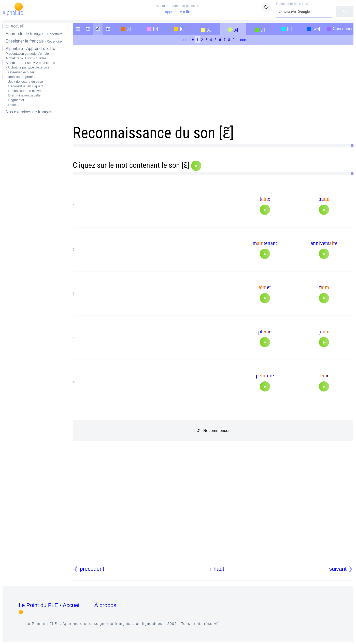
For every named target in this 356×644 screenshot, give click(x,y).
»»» (243, 40)
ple (265, 331)
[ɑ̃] (209, 29)
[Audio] (196, 166)
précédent (92, 569)
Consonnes (343, 29)
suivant (338, 569)
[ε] (129, 29)
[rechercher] (304, 12)
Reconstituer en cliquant (26, 86)
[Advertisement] (34, 200)
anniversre (324, 243)
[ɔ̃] (263, 29)
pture (265, 375)
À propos (105, 605)
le (265, 199)
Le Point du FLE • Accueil (50, 605)
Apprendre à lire (178, 9)
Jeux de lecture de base (26, 82)
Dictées (14, 105)
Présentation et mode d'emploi (27, 54)
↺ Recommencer (213, 431)
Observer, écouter (21, 72)
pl (324, 331)
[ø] (156, 29)
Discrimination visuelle (25, 95)
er (265, 287)
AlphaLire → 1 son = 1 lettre (26, 58)
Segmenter (16, 100)
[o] (182, 29)
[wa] (316, 29)
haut (219, 569)
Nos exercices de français (29, 112)
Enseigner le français (34, 41)
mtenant (265, 243)
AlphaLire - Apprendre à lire (30, 48)
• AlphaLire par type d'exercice (27, 67)
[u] (290, 29)
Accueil (17, 26)
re (324, 375)
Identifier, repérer (21, 77)
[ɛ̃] (236, 29)
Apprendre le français (34, 34)
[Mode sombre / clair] (266, 7)
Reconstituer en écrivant (26, 91)
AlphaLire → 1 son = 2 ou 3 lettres (30, 63)
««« (183, 40)
